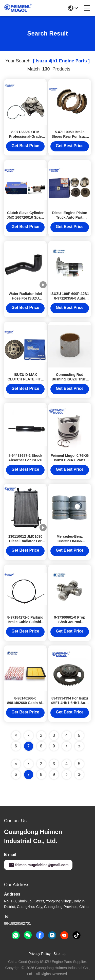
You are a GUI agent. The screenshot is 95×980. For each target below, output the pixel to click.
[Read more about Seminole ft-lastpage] (79, 775)
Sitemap (60, 954)
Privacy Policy (40, 954)
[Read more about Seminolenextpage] (67, 775)
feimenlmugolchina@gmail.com (38, 865)
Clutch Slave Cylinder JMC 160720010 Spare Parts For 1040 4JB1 (25, 217)
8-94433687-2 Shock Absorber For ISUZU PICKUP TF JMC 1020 (25, 460)
